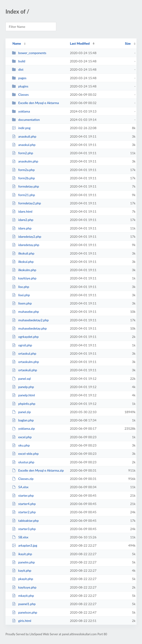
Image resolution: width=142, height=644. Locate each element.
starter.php (23, 495)
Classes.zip (23, 479)
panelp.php (23, 387)
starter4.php (24, 504)
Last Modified (80, 43)
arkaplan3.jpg (25, 545)
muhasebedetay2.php (30, 320)
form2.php (22, 153)
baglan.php (23, 420)
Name (17, 43)
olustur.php (23, 462)
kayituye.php (24, 587)
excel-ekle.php (25, 454)
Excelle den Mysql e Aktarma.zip (38, 470)
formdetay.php (25, 186)
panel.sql (21, 379)
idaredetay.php (26, 245)
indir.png (21, 128)
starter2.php (24, 512)
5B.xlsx (20, 537)
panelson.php (25, 612)
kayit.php (22, 570)
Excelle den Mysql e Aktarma (35, 103)
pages (19, 78)
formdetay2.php (26, 203)
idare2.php (23, 220)
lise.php (21, 287)
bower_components (29, 53)
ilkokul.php (23, 262)
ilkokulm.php (24, 270)
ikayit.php (22, 554)
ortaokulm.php (25, 362)
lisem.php (22, 303)
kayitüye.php (24, 278)
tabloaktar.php (25, 521)
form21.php (23, 195)
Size (128, 43)
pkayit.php (22, 579)
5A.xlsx (20, 487)
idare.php (22, 228)
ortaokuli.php (24, 370)
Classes (20, 94)
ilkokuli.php (23, 253)
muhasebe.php (25, 312)
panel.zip (21, 412)
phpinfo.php (24, 404)
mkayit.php (23, 596)
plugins (20, 86)
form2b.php (23, 178)
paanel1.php (24, 604)
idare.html (22, 211)
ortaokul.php (24, 353)
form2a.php (23, 170)
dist (18, 69)
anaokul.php (24, 145)
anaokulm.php (25, 161)
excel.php (22, 437)
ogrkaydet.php (25, 337)
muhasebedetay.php (29, 328)
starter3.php (24, 529)
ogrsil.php (22, 345)
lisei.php (21, 295)
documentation (26, 120)
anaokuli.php (24, 136)
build (19, 61)
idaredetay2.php (27, 236)
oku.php (21, 445)
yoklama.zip (23, 428)
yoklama (21, 111)
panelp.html (23, 395)
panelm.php (23, 562)
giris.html (22, 621)
